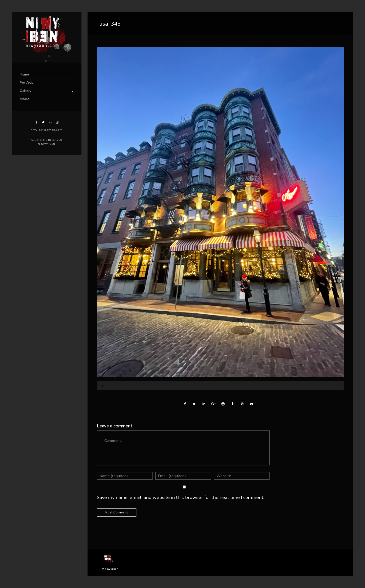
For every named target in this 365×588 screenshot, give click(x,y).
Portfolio (27, 83)
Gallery (26, 91)
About (25, 99)
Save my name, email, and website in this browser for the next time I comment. (181, 497)
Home (24, 74)
